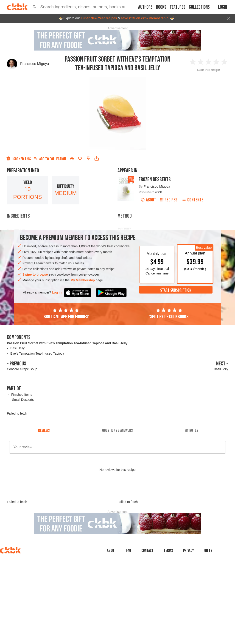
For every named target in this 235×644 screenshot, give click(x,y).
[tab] (44, 431)
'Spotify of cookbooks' (169, 314)
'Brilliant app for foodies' (66, 314)
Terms (168, 551)
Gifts (208, 551)
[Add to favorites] (80, 158)
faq (129, 551)
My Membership (83, 280)
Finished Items (22, 395)
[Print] (72, 158)
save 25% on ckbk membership (145, 18)
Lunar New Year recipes (99, 18)
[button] (35, 7)
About (148, 200)
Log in (57, 292)
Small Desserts (23, 400)
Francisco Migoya (35, 64)
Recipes (169, 200)
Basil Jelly (17, 348)
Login (222, 7)
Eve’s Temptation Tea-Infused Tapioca (37, 353)
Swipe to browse (35, 274)
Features (178, 7)
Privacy (189, 551)
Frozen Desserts (155, 179)
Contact (147, 551)
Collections (199, 7)
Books (161, 7)
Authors (145, 7)
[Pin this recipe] (88, 158)
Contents (193, 200)
